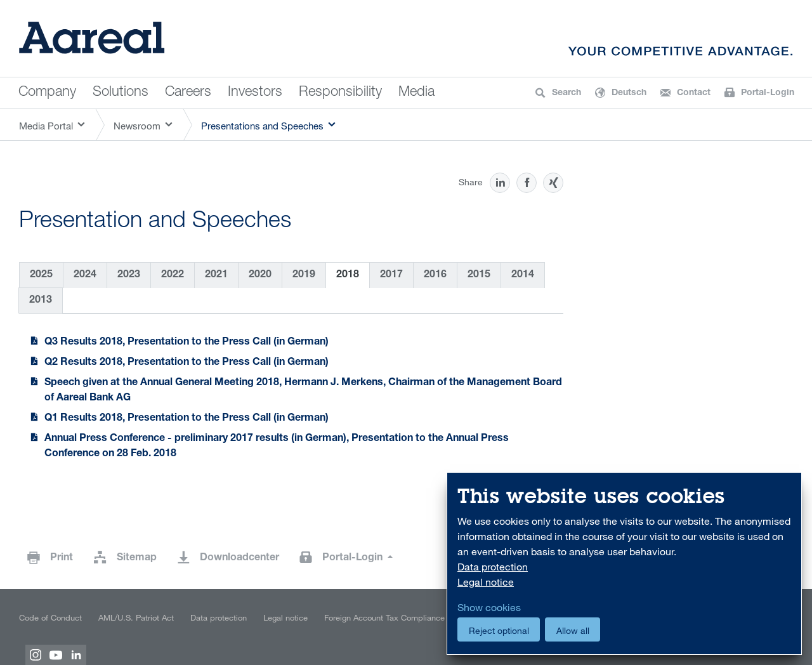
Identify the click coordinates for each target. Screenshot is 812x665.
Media (416, 93)
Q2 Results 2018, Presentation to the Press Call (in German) (187, 363)
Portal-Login (354, 558)
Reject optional (499, 630)
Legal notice (285, 617)
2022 (173, 275)
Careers (188, 93)
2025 (41, 275)
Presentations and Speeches (262, 126)
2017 (391, 275)
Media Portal (46, 126)
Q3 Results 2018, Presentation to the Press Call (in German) (187, 343)
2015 (479, 275)
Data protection (219, 617)
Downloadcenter (239, 558)
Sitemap (137, 558)
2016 (435, 275)
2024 (85, 275)
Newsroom (137, 126)
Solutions (121, 93)
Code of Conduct (50, 617)
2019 (304, 275)
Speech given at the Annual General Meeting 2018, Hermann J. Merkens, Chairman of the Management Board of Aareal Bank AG (303, 391)
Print (62, 558)
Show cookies (489, 607)
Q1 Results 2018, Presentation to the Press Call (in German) (187, 419)
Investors (255, 93)
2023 (129, 275)
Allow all (573, 630)
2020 (260, 275)
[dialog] (624, 564)
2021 (216, 275)
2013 (41, 301)
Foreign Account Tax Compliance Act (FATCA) (407, 617)
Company (47, 93)
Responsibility (340, 93)
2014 (523, 275)
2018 (348, 275)
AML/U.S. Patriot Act (136, 617)
